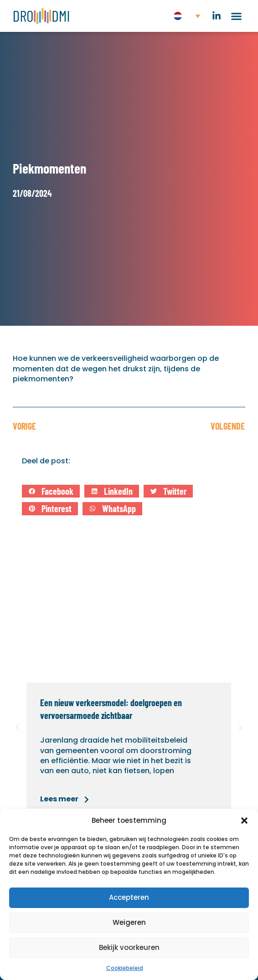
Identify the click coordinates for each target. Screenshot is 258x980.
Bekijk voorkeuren (129, 947)
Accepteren (129, 897)
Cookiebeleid (125, 968)
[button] (244, 821)
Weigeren (129, 922)
